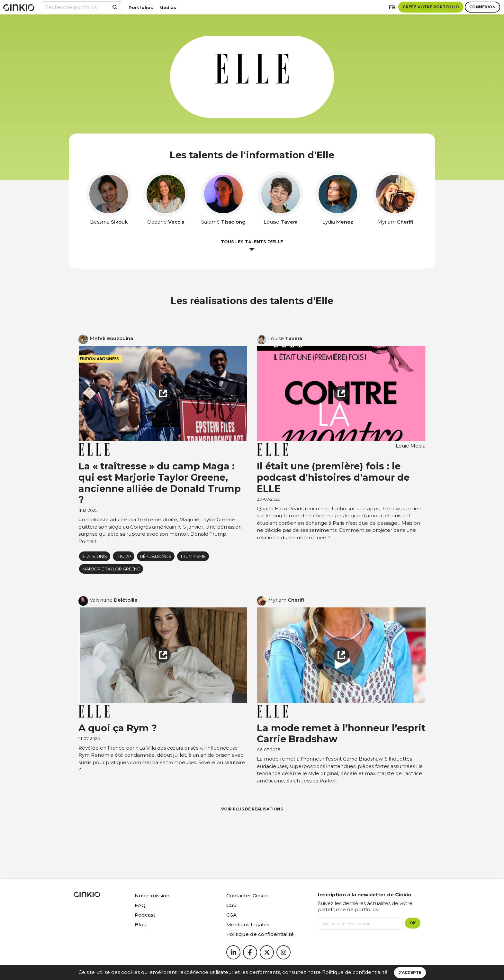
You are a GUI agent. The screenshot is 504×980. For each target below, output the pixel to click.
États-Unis (95, 556)
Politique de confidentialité (355, 972)
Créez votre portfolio (431, 7)
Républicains (156, 556)
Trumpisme (193, 556)
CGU (232, 905)
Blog (141, 925)
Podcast (145, 915)
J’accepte (410, 972)
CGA (231, 915)
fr (392, 7)
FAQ (140, 905)
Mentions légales (248, 925)
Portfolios (141, 7)
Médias (168, 7)
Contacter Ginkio (247, 896)
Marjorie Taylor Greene (111, 569)
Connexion (482, 7)
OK (413, 923)
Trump (124, 556)
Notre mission (152, 896)
